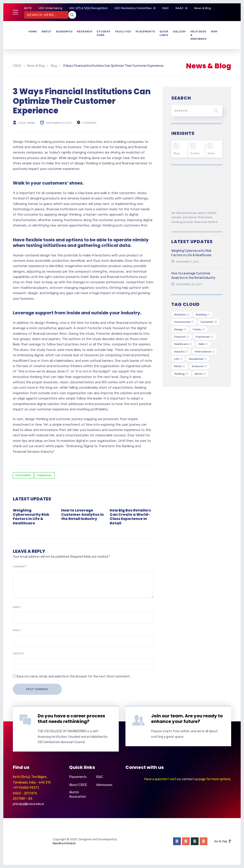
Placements (145, 31)
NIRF (214, 31)
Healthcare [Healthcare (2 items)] (183, 344)
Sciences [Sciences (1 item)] (199, 366)
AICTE (28, 8)
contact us (190, 779)
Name (17, 607)
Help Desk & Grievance (199, 35)
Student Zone (104, 33)
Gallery (179, 31)
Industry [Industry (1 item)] (181, 352)
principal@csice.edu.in (28, 804)
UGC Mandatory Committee (133, 8)
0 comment (89, 123)
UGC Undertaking (50, 8)
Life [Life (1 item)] (178, 359)
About (47, 31)
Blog (176, 153)
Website (18, 653)
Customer (23, 475)
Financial (45, 475)
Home (33, 31)
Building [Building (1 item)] (203, 315)
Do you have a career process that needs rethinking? (71, 719)
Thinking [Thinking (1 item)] (181, 374)
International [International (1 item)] (205, 352)
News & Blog (203, 8)
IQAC (166, 8)
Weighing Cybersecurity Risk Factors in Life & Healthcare (31, 517)
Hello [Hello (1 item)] (203, 344)
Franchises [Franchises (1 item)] (205, 337)
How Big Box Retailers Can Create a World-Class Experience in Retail (130, 517)
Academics (64, 31)
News (211, 153)
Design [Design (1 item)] (180, 329)
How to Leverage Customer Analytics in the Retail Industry (82, 515)
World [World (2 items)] (200, 374)
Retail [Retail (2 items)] (180, 366)
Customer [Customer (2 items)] (209, 322)
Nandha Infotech (64, 843)
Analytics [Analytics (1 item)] (182, 315)
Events (195, 153)
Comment (20, 567)
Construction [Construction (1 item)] (184, 322)
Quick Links (164, 33)
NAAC (180, 8)
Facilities (123, 31)
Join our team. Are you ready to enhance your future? (187, 719)
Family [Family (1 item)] (199, 329)
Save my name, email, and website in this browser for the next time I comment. (73, 676)
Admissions (104, 785)
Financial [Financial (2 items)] (182, 337)
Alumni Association (78, 794)
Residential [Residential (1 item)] (198, 359)
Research (85, 31)
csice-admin (27, 123)
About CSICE (78, 785)
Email (18, 630)
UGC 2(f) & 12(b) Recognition (88, 8)
